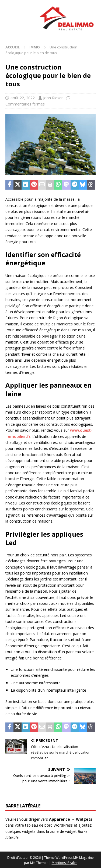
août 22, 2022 (23, 98)
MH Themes (39, 863)
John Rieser (53, 98)
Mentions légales (65, 863)
